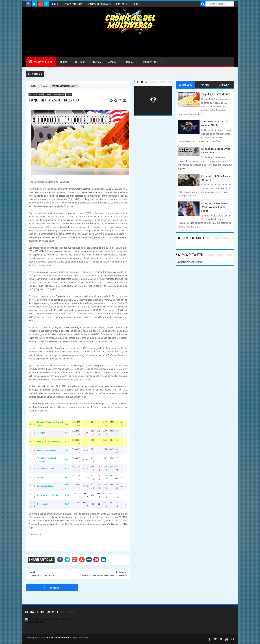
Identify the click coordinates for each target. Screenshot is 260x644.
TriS (67, 451)
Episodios (141, 82)
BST (67, 504)
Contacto (122, 4)
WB (67, 424)
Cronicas (130, 21)
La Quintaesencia (73, 4)
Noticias (80, 62)
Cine (41, 94)
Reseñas (96, 62)
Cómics (112, 62)
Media (130, 62)
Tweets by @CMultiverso (190, 262)
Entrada (48, 94)
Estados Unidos (59, 94)
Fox (67, 477)
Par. (67, 469)
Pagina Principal (41, 62)
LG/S (67, 460)
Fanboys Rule (151, 62)
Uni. (67, 442)
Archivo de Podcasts (99, 4)
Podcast (64, 62)
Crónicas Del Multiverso (57, 638)
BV (66, 433)
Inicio (55, 4)
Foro (136, 4)
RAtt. (67, 495)
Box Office (33, 94)
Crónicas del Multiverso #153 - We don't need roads (215, 207)
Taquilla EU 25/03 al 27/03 (216, 94)
